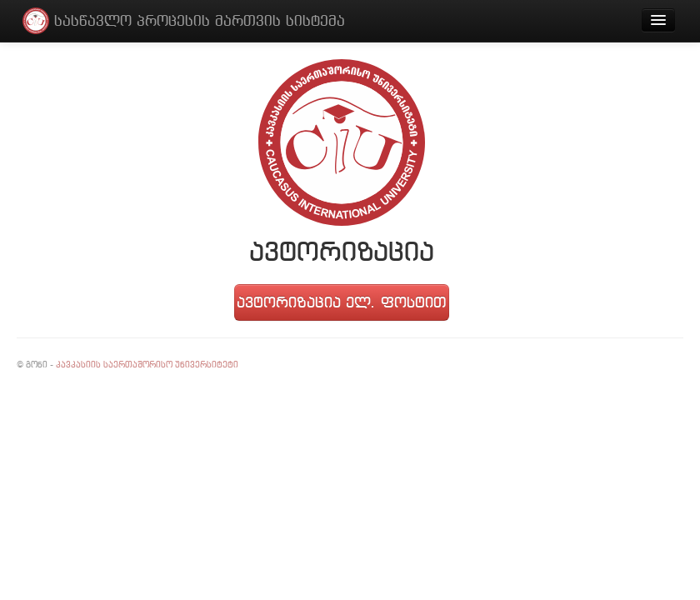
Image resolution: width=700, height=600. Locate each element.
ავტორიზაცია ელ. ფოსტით (341, 302)
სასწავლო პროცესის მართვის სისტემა (200, 20)
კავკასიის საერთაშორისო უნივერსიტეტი (147, 364)
